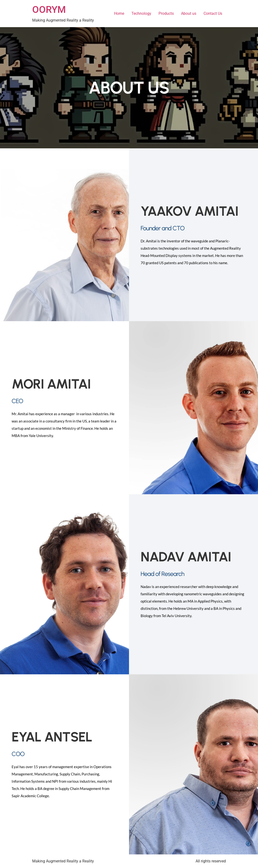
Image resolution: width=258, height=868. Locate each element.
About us (189, 13)
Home (119, 13)
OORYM (49, 10)
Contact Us (213, 13)
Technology (141, 13)
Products (166, 13)
